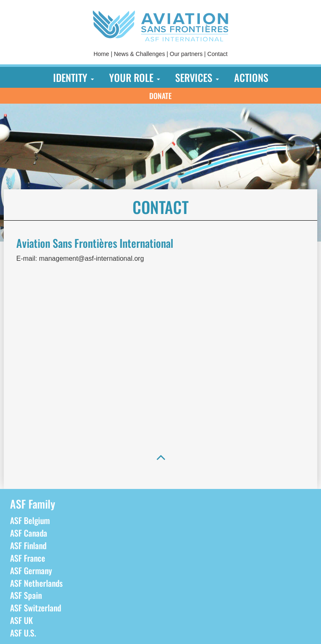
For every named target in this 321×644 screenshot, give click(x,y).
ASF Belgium (30, 520)
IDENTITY (74, 77)
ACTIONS (251, 77)
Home (101, 54)
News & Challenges (139, 54)
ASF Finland (28, 545)
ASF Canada (29, 533)
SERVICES (197, 77)
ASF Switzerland (36, 608)
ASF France (28, 558)
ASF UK (22, 620)
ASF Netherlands (36, 583)
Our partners (186, 54)
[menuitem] (101, 54)
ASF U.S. (23, 633)
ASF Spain (26, 595)
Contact (217, 54)
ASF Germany (31, 570)
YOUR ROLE (135, 77)
